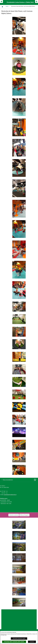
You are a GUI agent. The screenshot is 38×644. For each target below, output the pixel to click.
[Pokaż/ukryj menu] (36, 2)
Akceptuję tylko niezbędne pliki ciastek (14, 642)
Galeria (8, 6)
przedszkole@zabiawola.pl (10, 495)
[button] (19, 34)
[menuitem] (14, 515)
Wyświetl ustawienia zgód (19, 638)
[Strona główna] (2, 7)
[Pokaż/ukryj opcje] (2, 2)
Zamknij (32, 642)
